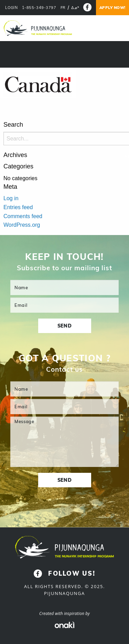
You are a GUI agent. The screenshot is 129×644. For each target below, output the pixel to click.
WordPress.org (22, 225)
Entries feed (18, 207)
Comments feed (23, 216)
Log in (11, 198)
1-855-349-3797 (39, 8)
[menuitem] (63, 8)
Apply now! (113, 8)
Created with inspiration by (64, 613)
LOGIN (11, 8)
